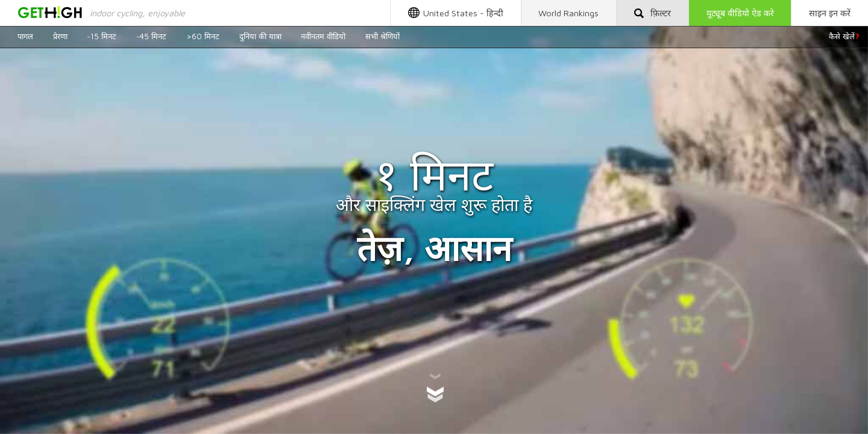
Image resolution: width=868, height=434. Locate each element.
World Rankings (568, 13)
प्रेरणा (60, 36)
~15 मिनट (102, 36)
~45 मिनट (151, 36)
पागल (25, 36)
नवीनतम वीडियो (323, 36)
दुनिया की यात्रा (260, 36)
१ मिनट (434, 174)
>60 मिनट (203, 36)
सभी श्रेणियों (382, 36)
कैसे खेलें (844, 36)
